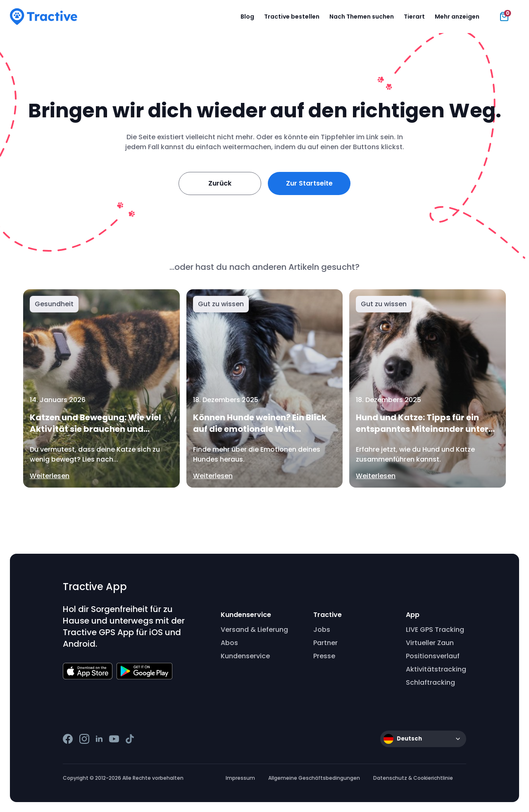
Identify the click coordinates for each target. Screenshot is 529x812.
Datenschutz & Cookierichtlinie (413, 778)
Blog (247, 17)
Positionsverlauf (433, 656)
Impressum (240, 778)
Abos (229, 643)
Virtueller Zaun (430, 643)
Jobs (322, 630)
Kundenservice (245, 656)
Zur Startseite (309, 183)
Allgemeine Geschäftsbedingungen (314, 778)
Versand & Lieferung (254, 630)
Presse (324, 656)
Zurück (220, 183)
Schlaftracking (430, 682)
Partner (325, 643)
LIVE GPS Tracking (435, 630)
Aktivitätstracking (436, 669)
